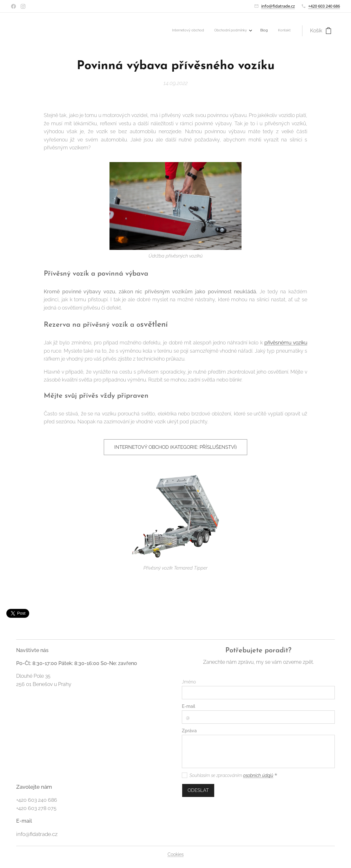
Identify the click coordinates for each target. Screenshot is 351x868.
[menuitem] (259, 31)
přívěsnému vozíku (286, 343)
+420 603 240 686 (324, 6)
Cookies (176, 854)
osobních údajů (258, 775)
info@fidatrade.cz (278, 6)
